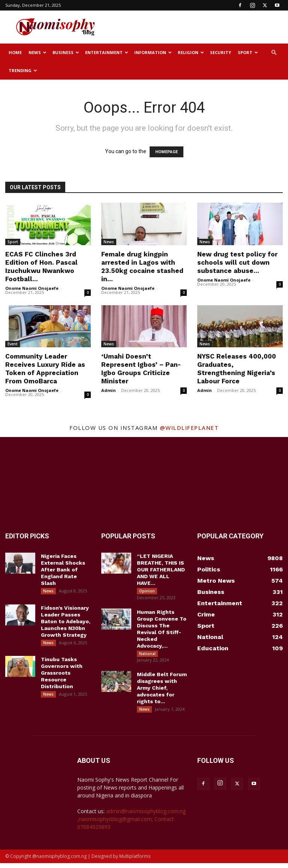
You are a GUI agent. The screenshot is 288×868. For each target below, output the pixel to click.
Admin (109, 390)
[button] (274, 53)
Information (153, 52)
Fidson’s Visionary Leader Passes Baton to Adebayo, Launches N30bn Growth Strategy (66, 623)
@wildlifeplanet (189, 428)
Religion (191, 52)
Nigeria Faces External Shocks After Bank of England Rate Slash (63, 570)
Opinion (147, 591)
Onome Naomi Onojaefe (32, 288)
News (37, 52)
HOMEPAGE (166, 152)
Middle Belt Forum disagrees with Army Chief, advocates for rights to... (162, 691)
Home (15, 52)
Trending (23, 70)
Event (13, 344)
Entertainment (107, 52)
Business (66, 52)
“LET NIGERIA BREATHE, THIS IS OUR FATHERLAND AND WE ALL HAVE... (161, 570)
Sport (248, 52)
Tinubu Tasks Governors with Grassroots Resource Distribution (62, 676)
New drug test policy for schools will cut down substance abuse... (237, 262)
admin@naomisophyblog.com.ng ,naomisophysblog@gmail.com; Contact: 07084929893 (131, 824)
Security (220, 52)
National (147, 655)
